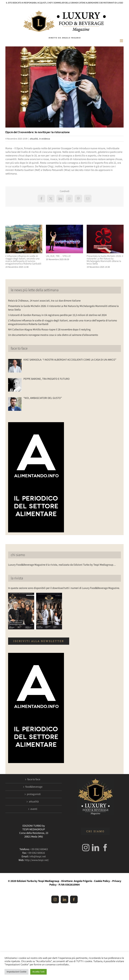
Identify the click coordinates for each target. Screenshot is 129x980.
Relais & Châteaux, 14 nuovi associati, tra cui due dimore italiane (44, 301)
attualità (34, 139)
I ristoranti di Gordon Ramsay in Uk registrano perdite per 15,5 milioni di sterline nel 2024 (57, 315)
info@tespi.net (38, 857)
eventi (34, 809)
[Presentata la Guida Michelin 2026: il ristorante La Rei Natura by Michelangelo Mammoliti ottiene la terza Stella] (105, 227)
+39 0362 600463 (39, 849)
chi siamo (18, 555)
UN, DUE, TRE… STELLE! (58, 256)
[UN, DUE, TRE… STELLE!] (64, 227)
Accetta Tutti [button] (38, 972)
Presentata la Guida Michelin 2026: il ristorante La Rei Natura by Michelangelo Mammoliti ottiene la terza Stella (105, 260)
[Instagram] (86, 848)
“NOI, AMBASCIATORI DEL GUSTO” (43, 398)
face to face (19, 348)
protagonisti (34, 794)
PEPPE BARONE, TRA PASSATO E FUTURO (46, 379)
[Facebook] (105, 848)
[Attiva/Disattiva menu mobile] (122, 41)
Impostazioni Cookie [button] (16, 972)
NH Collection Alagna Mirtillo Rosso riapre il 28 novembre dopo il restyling (49, 330)
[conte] (64, 87)
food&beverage (34, 787)
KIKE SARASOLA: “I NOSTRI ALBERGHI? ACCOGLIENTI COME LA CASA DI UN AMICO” (70, 360)
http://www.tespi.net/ (37, 860)
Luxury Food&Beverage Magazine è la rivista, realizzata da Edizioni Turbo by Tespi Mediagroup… (62, 565)
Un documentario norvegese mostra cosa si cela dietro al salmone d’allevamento (53, 335)
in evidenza (45, 139)
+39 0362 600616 (36, 853)
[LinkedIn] (95, 848)
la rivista (17, 578)
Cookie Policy (102, 881)
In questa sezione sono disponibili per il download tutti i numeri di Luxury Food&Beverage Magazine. (64, 588)
